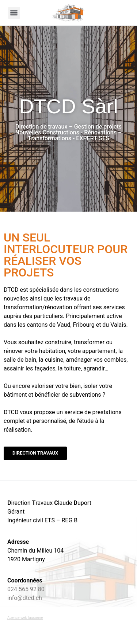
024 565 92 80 (26, 589)
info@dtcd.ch (25, 598)
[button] (14, 13)
